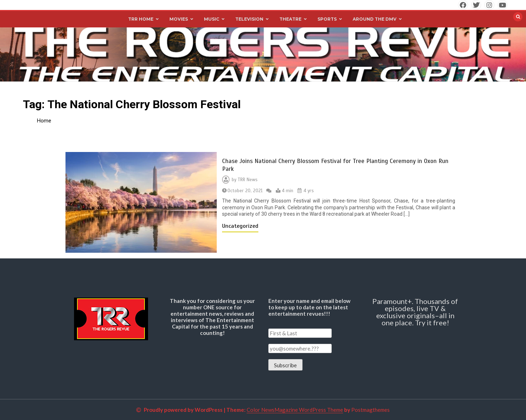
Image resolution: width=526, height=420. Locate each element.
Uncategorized (240, 226)
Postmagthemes (370, 410)
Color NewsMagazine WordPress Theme (295, 410)
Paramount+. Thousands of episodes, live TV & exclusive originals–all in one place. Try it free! (415, 312)
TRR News (248, 180)
